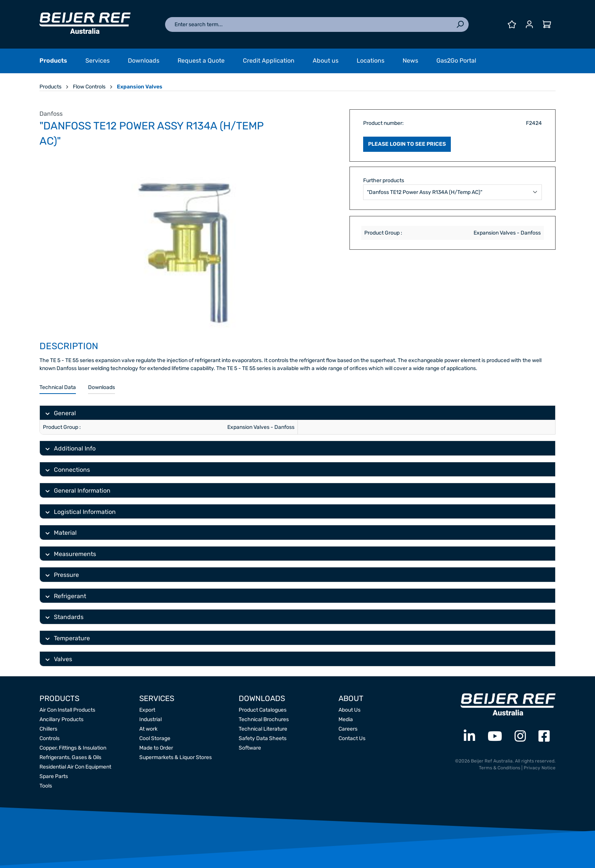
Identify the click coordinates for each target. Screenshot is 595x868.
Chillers (48, 729)
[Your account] (529, 24)
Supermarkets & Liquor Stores (176, 757)
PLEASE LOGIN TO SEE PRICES (407, 144)
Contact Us (352, 738)
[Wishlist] (512, 24)
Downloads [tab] (102, 387)
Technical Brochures (264, 719)
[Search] (460, 24)
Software (250, 748)
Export (147, 710)
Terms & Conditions (500, 768)
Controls (50, 738)
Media (346, 719)
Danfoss (51, 114)
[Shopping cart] (547, 24)
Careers (348, 729)
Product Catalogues (263, 710)
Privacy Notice (540, 768)
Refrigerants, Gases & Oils (70, 757)
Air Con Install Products (67, 710)
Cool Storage (155, 738)
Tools (46, 786)
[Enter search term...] (308, 24)
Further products (384, 180)
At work (148, 729)
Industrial (150, 719)
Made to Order (156, 748)
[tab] (58, 388)
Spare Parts (54, 776)
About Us (349, 710)
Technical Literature (263, 729)
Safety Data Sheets (263, 738)
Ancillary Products (61, 719)
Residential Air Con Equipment (75, 767)
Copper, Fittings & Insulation (73, 748)
